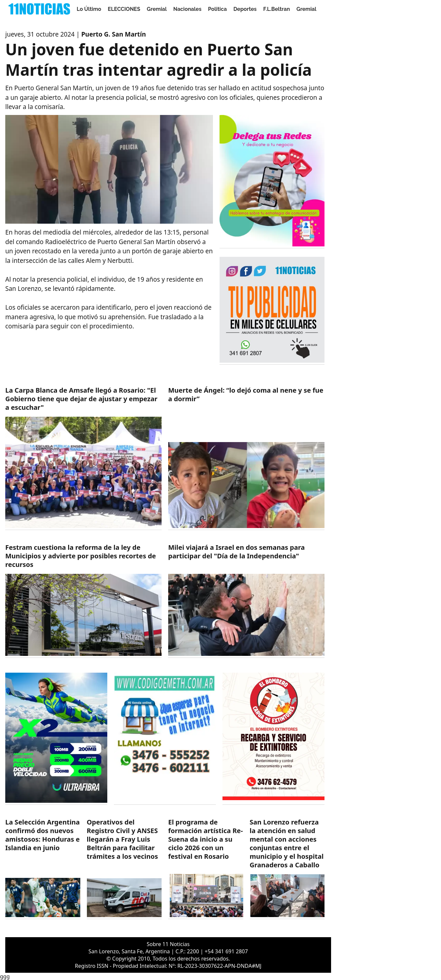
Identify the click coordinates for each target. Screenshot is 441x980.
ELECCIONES (124, 9)
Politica (217, 9)
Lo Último (89, 9)
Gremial (157, 9)
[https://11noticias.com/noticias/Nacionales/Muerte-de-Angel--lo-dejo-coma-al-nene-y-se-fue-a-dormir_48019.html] (246, 458)
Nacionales (188, 9)
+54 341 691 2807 (226, 951)
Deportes (245, 9)
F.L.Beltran (277, 9)
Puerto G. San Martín (114, 34)
